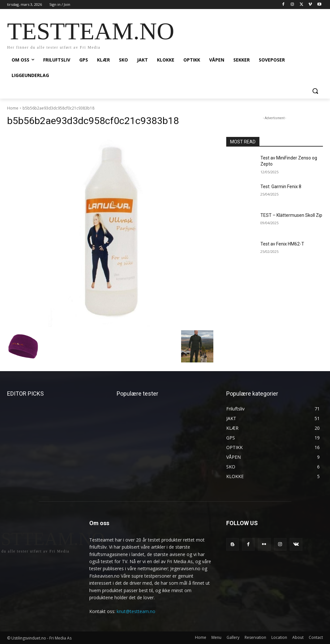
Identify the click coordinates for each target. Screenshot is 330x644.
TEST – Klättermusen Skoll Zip (291, 215)
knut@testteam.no (136, 611)
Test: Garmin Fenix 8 (281, 187)
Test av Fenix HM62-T (282, 244)
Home (13, 108)
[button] (315, 91)
